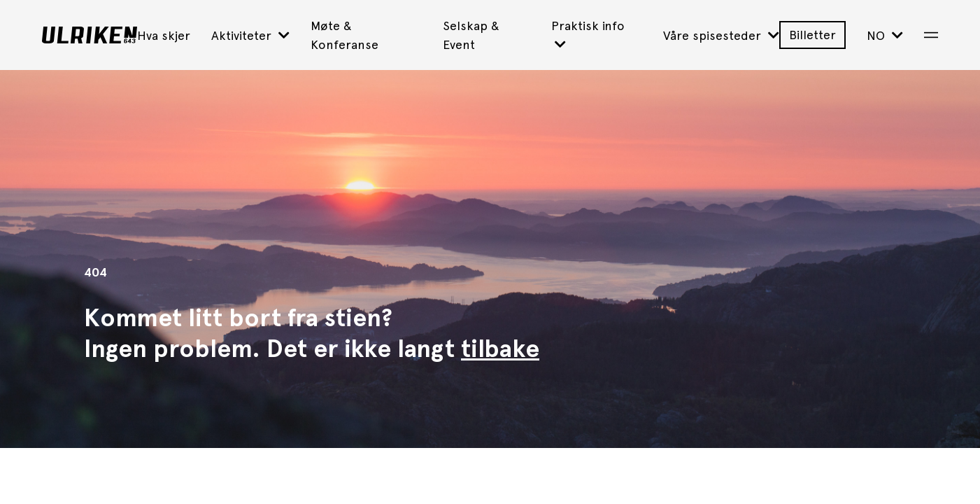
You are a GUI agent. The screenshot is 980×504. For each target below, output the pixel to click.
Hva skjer (164, 35)
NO (885, 35)
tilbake (500, 349)
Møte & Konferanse (345, 35)
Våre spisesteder (721, 35)
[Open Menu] (931, 35)
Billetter (812, 35)
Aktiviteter (250, 35)
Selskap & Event (471, 35)
